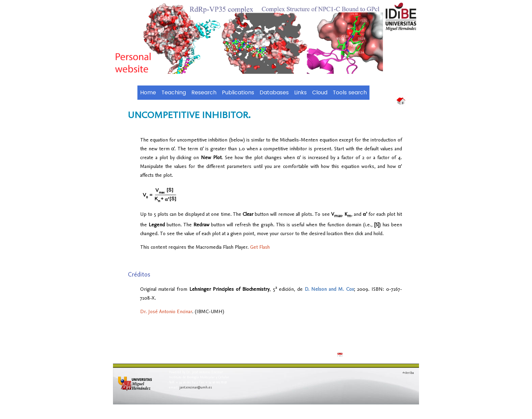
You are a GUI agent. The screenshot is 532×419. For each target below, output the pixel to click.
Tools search (350, 93)
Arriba (410, 372)
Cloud (320, 93)
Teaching (174, 93)
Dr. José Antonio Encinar (166, 311)
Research (204, 93)
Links (300, 93)
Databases (274, 93)
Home (148, 93)
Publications (238, 93)
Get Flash (260, 247)
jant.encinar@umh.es (196, 387)
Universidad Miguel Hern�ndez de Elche (138, 388)
